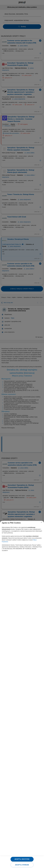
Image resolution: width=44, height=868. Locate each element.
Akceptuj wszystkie (22, 859)
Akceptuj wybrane (22, 865)
